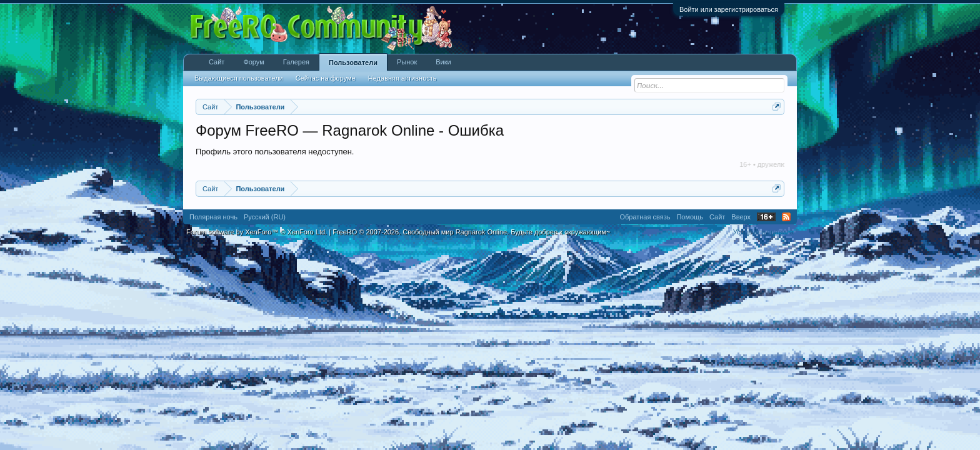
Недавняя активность (402, 78)
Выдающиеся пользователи (239, 78)
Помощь (690, 217)
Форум (253, 62)
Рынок (407, 62)
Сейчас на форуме (326, 78)
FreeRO (471, 232)
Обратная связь (645, 217)
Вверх (741, 217)
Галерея (296, 62)
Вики (443, 62)
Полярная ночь (213, 217)
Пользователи (353, 62)
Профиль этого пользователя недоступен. (275, 152)
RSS (786, 217)
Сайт (217, 62)
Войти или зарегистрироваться (729, 9)
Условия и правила (763, 232)
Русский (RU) (265, 217)
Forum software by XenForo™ (257, 232)
